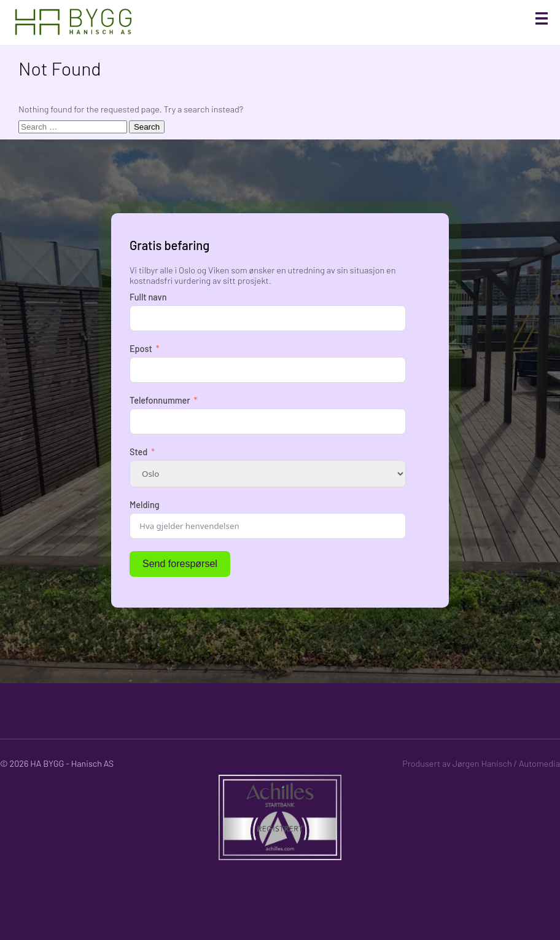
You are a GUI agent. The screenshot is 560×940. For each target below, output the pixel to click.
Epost (141, 349)
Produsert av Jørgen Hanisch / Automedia (481, 763)
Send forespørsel (180, 564)
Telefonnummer (160, 400)
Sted (138, 452)
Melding (145, 505)
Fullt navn (148, 297)
